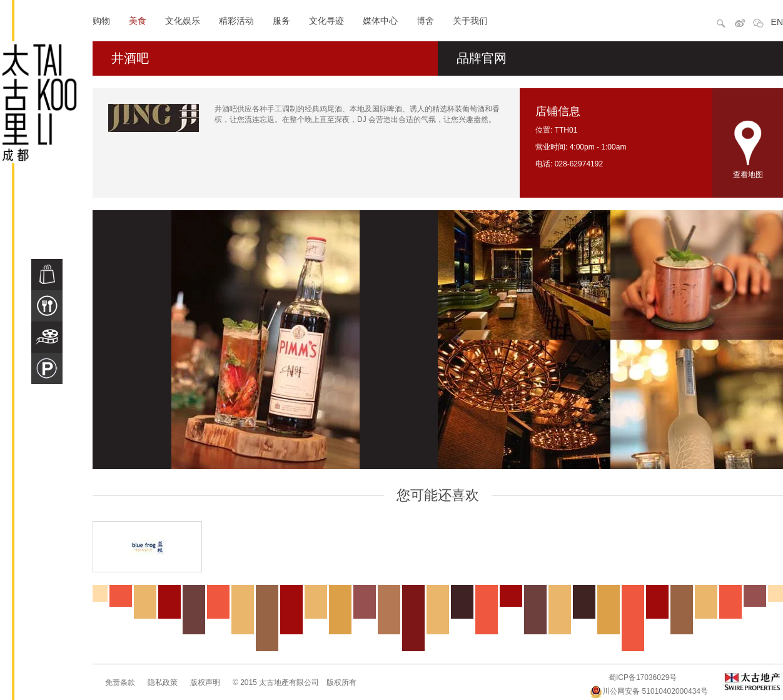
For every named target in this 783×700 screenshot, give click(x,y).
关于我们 (470, 21)
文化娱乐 (183, 21)
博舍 (425, 21)
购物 (101, 21)
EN (777, 22)
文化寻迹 (326, 21)
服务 (281, 21)
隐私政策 (163, 682)
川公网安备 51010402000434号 (649, 691)
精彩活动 (236, 21)
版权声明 (205, 682)
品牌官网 (482, 58)
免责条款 (120, 682)
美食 (138, 21)
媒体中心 (380, 21)
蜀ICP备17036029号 (643, 677)
